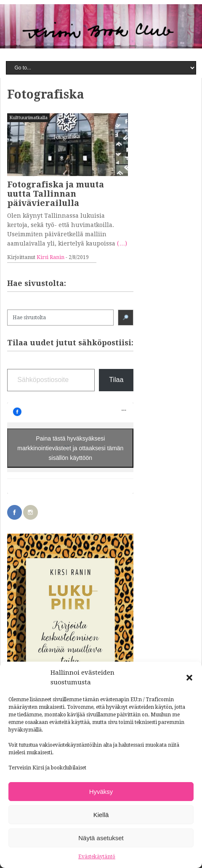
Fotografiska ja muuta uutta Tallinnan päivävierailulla (56, 194)
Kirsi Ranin (50, 257)
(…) (122, 243)
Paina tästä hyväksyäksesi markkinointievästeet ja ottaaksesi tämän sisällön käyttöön (70, 448)
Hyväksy (101, 792)
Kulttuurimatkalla (28, 118)
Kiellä (101, 815)
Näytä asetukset (101, 838)
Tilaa (116, 380)
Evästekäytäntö (97, 857)
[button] (189, 678)
